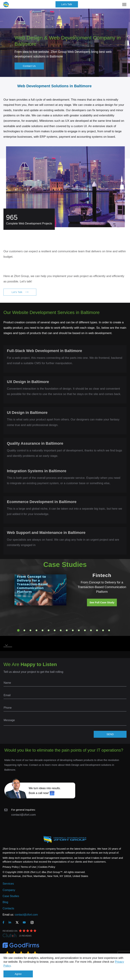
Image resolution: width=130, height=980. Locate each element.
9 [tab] (67, 630)
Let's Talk (67, 4)
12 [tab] (85, 630)
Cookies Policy (47, 867)
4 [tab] (36, 630)
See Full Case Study (102, 602)
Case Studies (11, 896)
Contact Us (29, 66)
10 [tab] (73, 630)
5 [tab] (43, 630)
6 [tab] (49, 630)
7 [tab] (55, 630)
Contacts (8, 908)
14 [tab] (97, 630)
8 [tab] (61, 630)
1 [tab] (18, 630)
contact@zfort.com (24, 815)
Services (8, 884)
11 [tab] (79, 630)
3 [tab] (30, 630)
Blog (5, 902)
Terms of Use (28, 867)
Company (9, 890)
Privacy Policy (11, 867)
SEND (110, 734)
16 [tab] (109, 630)
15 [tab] (103, 630)
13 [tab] (91, 630)
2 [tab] (24, 630)
